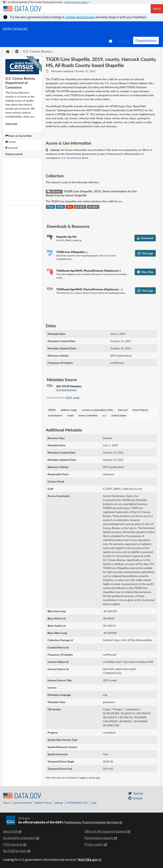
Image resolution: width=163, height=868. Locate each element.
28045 (52, 410)
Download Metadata (67, 390)
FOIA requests (13, 844)
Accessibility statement (19, 838)
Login (94, 803)
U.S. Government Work (75, 158)
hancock (123, 410)
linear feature (140, 410)
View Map (145, 272)
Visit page (145, 253)
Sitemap (59, 803)
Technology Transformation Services (91, 822)
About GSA (10, 831)
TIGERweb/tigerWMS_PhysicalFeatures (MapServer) (88, 271)
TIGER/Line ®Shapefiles (71, 252)
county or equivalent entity (97, 410)
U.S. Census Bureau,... (39, 51)
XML (70, 207)
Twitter (11, 142)
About (7, 803)
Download (145, 238)
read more (11, 124)
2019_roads (73, 397)
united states (119, 415)
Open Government (22, 803)
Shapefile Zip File (66, 237)
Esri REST (80, 207)
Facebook (12, 148)
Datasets (124, 41)
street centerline (88, 415)
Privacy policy (94, 844)
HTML (50, 207)
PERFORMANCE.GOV (77, 803)
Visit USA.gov (88, 860)
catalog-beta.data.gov (80, 17)
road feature (55, 415)
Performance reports (99, 838)
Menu (157, 9)
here (98, 778)
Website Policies (43, 803)
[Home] (22, 9)
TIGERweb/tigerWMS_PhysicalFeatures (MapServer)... (89, 289)
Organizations (146, 40)
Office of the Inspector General (105, 831)
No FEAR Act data (15, 851)
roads (70, 415)
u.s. (104, 415)
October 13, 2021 (85, 71)
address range (69, 410)
